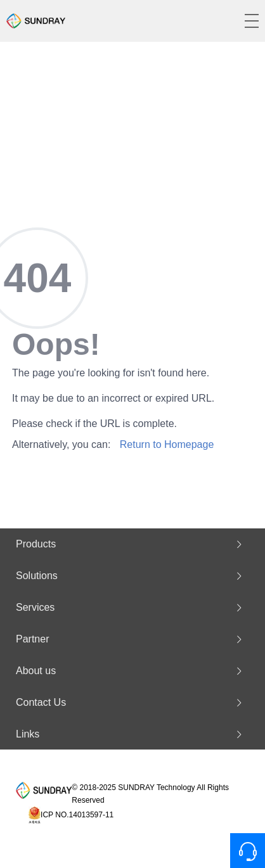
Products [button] (130, 544)
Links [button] (130, 734)
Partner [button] (130, 639)
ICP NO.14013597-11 (77, 815)
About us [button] (130, 671)
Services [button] (130, 607)
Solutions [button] (130, 576)
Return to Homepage (167, 444)
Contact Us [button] (130, 702)
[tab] (132, 544)
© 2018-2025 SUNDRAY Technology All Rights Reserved (150, 794)
